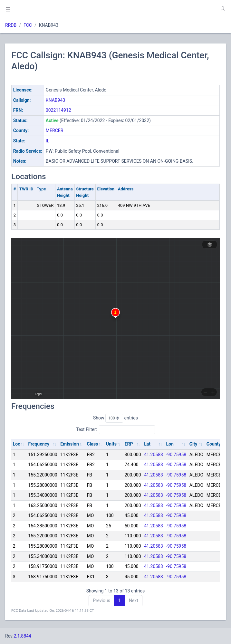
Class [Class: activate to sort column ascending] (93, 444)
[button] (223, 9)
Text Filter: (115, 430)
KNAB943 (55, 100)
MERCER (55, 130)
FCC (28, 25)
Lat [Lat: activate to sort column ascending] (147, 444)
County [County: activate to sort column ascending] (214, 444)
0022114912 (58, 110)
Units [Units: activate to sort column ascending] (111, 444)
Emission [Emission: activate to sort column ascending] (70, 444)
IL (48, 141)
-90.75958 (176, 455)
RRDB (11, 25)
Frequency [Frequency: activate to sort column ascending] (39, 444)
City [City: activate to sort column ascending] (193, 444)
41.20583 (154, 455)
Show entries (115, 418)
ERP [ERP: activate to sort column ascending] (129, 444)
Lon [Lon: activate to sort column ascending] (170, 444)
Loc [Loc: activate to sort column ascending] (17, 444)
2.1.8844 (22, 636)
